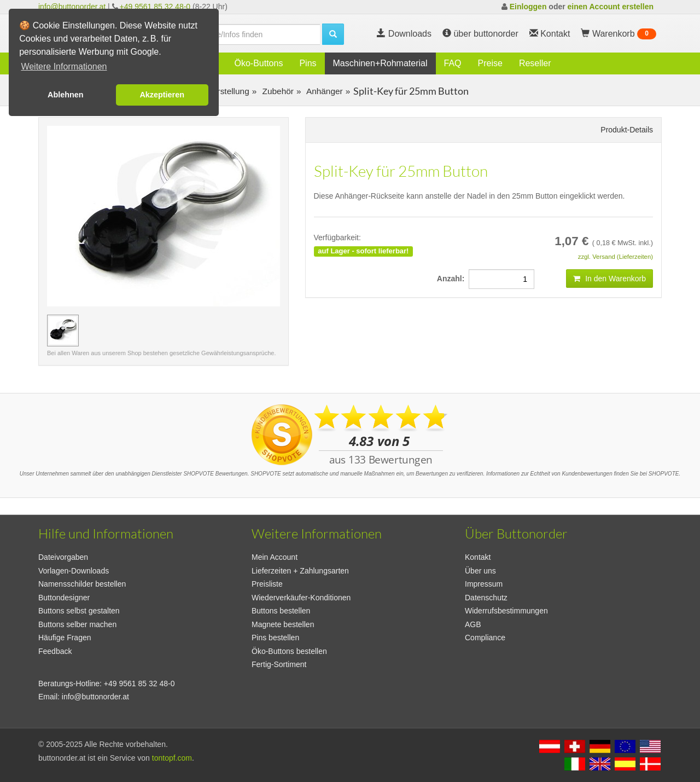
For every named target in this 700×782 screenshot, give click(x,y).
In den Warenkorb (609, 279)
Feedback (55, 651)
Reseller (535, 63)
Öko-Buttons (258, 63)
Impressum (484, 584)
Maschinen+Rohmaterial (380, 63)
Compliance (485, 638)
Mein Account (275, 557)
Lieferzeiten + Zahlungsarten (300, 571)
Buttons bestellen (281, 611)
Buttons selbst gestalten (79, 611)
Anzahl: (453, 279)
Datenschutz (486, 598)
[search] (252, 34)
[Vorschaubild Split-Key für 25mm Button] (63, 331)
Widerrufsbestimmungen (506, 611)
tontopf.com (172, 758)
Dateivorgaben (63, 557)
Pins (308, 63)
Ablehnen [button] (66, 95)
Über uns (480, 571)
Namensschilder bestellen (82, 584)
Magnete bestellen (283, 624)
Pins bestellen (275, 638)
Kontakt (478, 557)
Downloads (404, 34)
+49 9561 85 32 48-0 (155, 7)
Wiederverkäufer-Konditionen (301, 598)
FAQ (453, 63)
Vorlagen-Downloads (74, 571)
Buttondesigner (64, 598)
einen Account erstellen (611, 7)
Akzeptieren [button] (162, 95)
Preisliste (267, 584)
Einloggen (528, 7)
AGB (473, 624)
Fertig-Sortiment (279, 664)
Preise (490, 63)
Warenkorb (619, 34)
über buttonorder (480, 34)
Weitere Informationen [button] (64, 66)
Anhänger (323, 91)
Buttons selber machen (77, 624)
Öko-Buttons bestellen (289, 651)
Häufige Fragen (65, 638)
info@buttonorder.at (72, 7)
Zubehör (277, 91)
